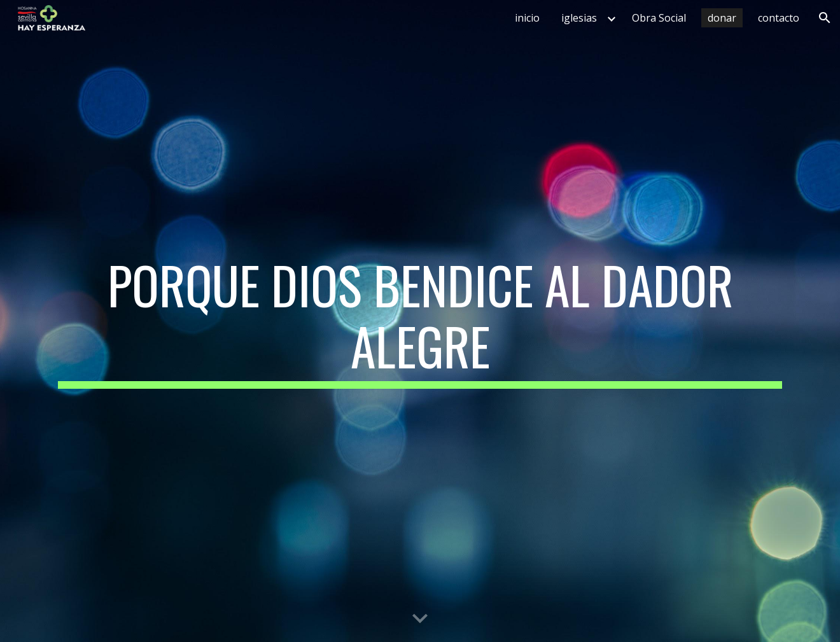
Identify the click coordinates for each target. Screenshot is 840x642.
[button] (825, 18)
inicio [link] (527, 18)
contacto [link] (779, 18)
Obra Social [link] (659, 18)
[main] (420, 321)
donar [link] (722, 18)
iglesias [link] (579, 18)
